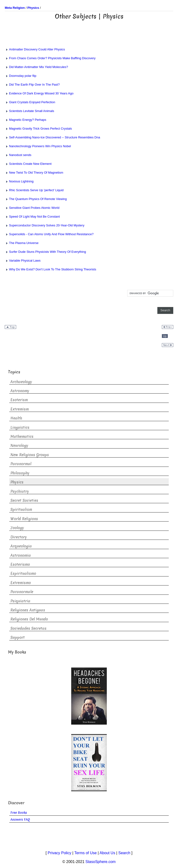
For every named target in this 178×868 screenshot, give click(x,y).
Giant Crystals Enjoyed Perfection (30, 102)
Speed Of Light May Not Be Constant (32, 217)
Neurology (19, 446)
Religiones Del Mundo (29, 619)
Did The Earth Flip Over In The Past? (32, 85)
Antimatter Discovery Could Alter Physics (35, 49)
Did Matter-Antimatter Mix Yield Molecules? (36, 67)
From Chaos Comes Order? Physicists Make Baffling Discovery (50, 58)
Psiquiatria (20, 601)
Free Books (19, 813)
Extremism (20, 409)
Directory (19, 537)
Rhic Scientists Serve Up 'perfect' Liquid (34, 190)
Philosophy (20, 473)
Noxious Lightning (19, 181)
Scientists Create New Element (28, 164)
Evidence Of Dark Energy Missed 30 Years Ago (39, 93)
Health (16, 418)
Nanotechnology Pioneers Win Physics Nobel (38, 146)
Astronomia (21, 555)
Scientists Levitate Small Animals (29, 111)
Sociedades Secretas (28, 628)
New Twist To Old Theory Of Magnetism (34, 173)
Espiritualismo (23, 573)
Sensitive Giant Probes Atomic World (32, 208)
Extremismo (21, 583)
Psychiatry (20, 491)
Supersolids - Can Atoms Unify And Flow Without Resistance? (49, 234)
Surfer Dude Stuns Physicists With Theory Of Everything (45, 252)
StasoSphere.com (101, 862)
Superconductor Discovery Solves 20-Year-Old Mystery (44, 225)
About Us (108, 853)
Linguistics (20, 427)
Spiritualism (21, 510)
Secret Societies (24, 500)
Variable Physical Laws (23, 261)
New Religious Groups (30, 455)
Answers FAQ (20, 820)
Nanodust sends (18, 155)
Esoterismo (20, 564)
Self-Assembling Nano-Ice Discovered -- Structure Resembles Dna (52, 137)
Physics (17, 482)
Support (18, 637)
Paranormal (21, 464)
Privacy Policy (60, 853)
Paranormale (22, 592)
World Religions (24, 519)
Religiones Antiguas (28, 610)
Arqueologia (21, 546)
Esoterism (19, 400)
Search (124, 853)
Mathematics (22, 436)
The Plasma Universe (22, 243)
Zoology (17, 528)
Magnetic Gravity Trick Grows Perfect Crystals (38, 129)
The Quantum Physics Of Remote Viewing (36, 199)
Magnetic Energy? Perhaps (26, 120)
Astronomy (20, 391)
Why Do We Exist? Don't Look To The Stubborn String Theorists (50, 269)
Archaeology (21, 382)
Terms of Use (85, 853)
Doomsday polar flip (21, 76)
